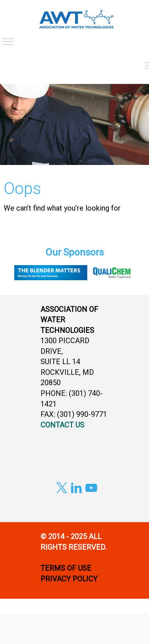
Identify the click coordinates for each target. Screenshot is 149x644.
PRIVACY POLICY (70, 579)
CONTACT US (62, 425)
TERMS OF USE (66, 568)
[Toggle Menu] (8, 41)
